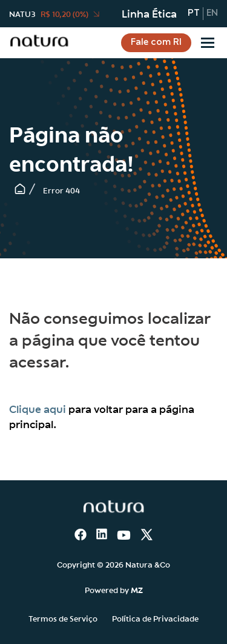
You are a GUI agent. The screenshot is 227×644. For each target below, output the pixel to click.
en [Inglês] (212, 13)
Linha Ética (149, 13)
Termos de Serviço (63, 618)
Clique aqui (38, 409)
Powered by (114, 589)
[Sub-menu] (208, 43)
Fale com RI (156, 42)
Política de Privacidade (155, 618)
